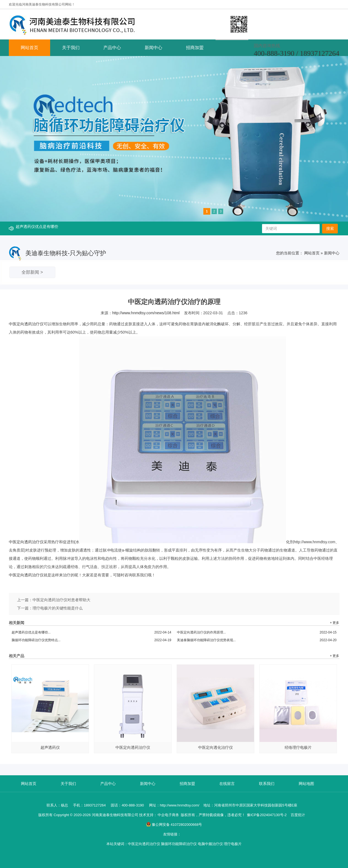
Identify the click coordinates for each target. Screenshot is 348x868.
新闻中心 (153, 48)
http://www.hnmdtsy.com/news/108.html (146, 313)
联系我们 (267, 784)
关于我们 (71, 48)
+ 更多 (334, 623)
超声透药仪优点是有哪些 (37, 228)
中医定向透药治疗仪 (26, 324)
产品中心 (112, 48)
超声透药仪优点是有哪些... (91, 632)
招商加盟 (195, 48)
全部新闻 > (32, 272)
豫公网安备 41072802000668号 (174, 825)
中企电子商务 (168, 815)
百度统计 (298, 815)
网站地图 (306, 784)
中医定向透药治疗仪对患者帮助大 (61, 600)
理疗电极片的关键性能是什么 (58, 608)
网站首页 (29, 48)
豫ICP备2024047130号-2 (267, 815)
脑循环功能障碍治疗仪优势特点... (91, 640)
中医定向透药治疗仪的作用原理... (257, 632)
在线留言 (227, 784)
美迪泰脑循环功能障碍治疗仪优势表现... (257, 640)
